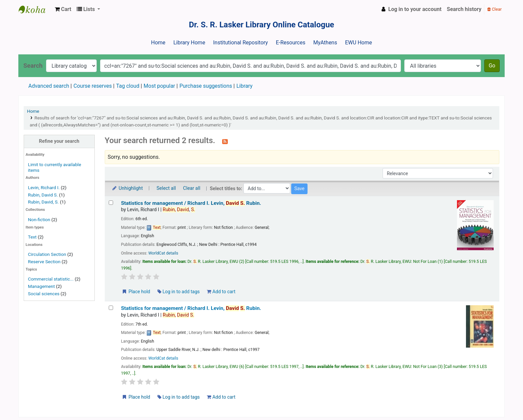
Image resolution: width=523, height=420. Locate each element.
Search (33, 66)
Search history (464, 9)
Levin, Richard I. (44, 187)
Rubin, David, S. (43, 202)
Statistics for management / (191, 203)
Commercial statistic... (51, 279)
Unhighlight (127, 188)
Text (33, 237)
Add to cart (221, 292)
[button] (63, 9)
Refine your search (59, 141)
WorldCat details (163, 253)
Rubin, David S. (43, 195)
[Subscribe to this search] (225, 141)
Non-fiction (39, 220)
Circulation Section (47, 254)
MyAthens (325, 43)
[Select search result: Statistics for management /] (111, 203)
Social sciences (44, 294)
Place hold (136, 292)
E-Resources (291, 43)
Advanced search (49, 86)
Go (492, 66)
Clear (494, 9)
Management (42, 286)
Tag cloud (128, 86)
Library (244, 86)
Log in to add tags (179, 292)
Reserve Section (44, 262)
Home (158, 43)
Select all (166, 188)
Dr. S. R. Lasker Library (35, 9)
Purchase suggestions (206, 86)
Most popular (159, 86)
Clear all (192, 188)
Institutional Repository (240, 43)
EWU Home (359, 43)
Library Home (189, 43)
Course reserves (93, 86)
